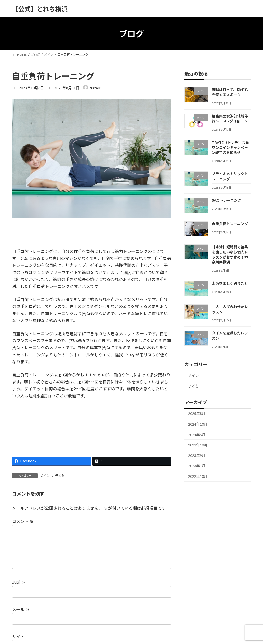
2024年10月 (198, 424)
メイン (45, 476)
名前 (19, 583)
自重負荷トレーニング (230, 224)
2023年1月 (197, 466)
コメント (23, 521)
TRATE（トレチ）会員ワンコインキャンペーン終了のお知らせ (230, 147)
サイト (18, 636)
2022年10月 (198, 476)
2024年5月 (197, 435)
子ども (60, 476)
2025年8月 (197, 414)
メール (21, 609)
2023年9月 (197, 456)
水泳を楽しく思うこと (230, 283)
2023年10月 (198, 445)
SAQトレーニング (227, 200)
